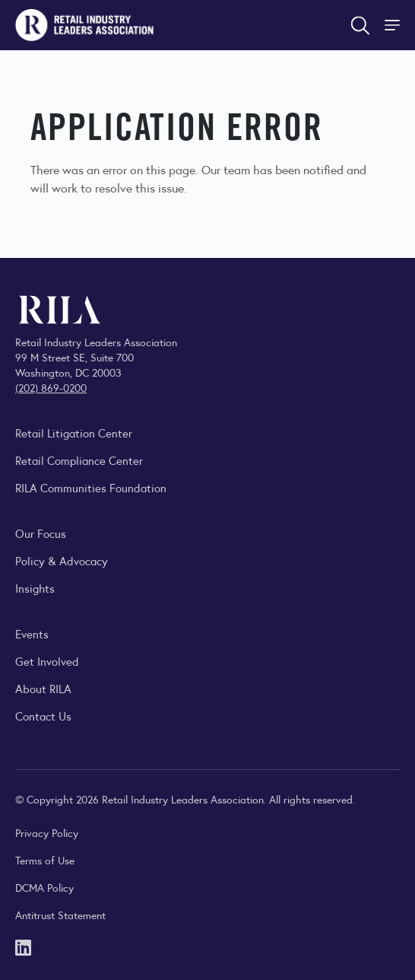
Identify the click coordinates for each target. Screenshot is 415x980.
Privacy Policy (47, 832)
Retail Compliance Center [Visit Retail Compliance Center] (79, 460)
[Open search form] (360, 25)
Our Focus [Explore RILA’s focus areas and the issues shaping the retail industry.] (41, 533)
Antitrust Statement (60, 915)
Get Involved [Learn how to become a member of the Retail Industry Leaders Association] (47, 661)
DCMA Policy (44, 887)
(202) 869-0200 (51, 387)
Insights (35, 588)
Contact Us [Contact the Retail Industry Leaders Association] (43, 716)
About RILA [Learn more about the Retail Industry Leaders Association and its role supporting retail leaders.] (43, 688)
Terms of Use (45, 860)
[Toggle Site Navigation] (394, 25)
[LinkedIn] (23, 946)
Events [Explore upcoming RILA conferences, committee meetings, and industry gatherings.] (32, 633)
